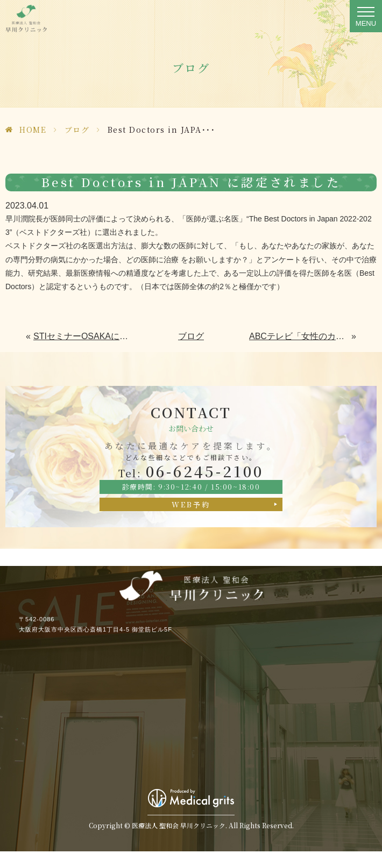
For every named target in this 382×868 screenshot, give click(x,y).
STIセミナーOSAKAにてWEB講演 (83, 336)
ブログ (77, 130)
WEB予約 (191, 504)
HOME (33, 130)
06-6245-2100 (191, 471)
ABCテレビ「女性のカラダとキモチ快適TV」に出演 (301, 336)
